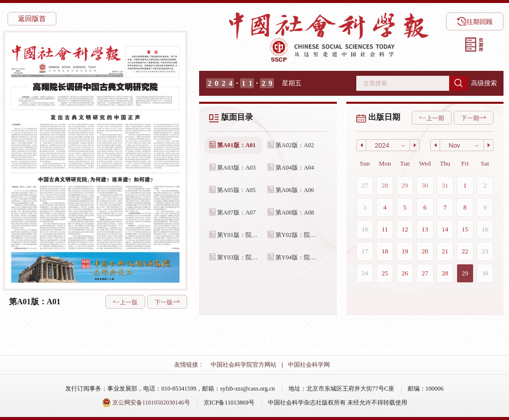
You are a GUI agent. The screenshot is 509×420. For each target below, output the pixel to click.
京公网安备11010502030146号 (146, 403)
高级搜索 (484, 83)
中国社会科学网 (309, 365)
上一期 (432, 118)
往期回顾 (475, 21)
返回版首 (32, 19)
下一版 (167, 302)
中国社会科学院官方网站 (244, 365)
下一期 (474, 118)
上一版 (125, 302)
